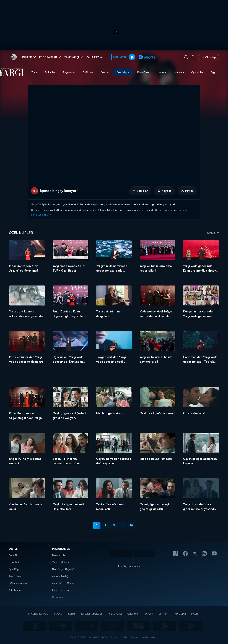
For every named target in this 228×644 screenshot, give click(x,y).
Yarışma (191, 72)
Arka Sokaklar (16, 576)
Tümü (46, 72)
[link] (13, 57)
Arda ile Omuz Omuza (63, 583)
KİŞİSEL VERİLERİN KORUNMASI (123, 614)
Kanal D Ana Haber (62, 590)
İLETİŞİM (163, 614)
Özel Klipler (135, 72)
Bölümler (61, 72)
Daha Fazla (58, 597)
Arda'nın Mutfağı (61, 576)
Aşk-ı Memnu (15, 590)
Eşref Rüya (14, 569)
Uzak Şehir (14, 562)
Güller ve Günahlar (19, 583)
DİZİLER (14, 549)
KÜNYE (72, 614)
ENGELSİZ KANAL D (38, 614)
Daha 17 (13, 555)
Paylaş (187, 191)
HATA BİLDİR (179, 614)
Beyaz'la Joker (59, 555)
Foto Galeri (155, 72)
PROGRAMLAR (62, 549)
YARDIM (149, 614)
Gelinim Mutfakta (61, 562)
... (122, 525)
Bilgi (224, 72)
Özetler (116, 72)
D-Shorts (99, 72)
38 (131, 525)
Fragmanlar (80, 72)
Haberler (174, 72)
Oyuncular (208, 72)
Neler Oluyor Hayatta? (63, 569)
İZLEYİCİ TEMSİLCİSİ (91, 614)
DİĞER (194, 614)
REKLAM (58, 614)
